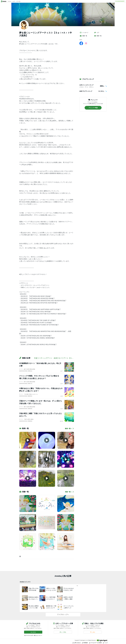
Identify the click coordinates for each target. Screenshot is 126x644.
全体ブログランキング (86, 91)
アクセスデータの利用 (95, 643)
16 (61, 421)
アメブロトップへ (63, 615)
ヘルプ (105, 643)
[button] (96, 22)
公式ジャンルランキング (86, 85)
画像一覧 (83, 36)
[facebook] (81, 43)
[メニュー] (105, 22)
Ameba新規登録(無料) (120, 1)
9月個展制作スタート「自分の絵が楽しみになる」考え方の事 (40, 365)
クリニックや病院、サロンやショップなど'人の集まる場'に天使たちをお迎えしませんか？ (39, 377)
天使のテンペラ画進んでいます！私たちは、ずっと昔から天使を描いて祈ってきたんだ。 (41, 402)
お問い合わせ (77, 643)
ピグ (97, 33)
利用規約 (85, 643)
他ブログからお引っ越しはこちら (33, 635)
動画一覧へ (69, 428)
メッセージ (84, 33)
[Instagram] (86, 43)
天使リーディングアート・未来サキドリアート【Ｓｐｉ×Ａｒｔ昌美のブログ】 (63, 358)
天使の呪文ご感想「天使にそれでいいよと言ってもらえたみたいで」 (41, 415)
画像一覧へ (69, 492)
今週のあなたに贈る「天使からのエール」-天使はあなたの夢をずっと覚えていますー (41, 390)
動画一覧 (98, 36)
